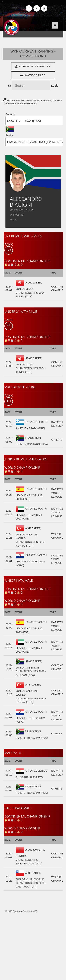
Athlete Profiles (33, 66)
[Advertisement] (33, 946)
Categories (33, 75)
